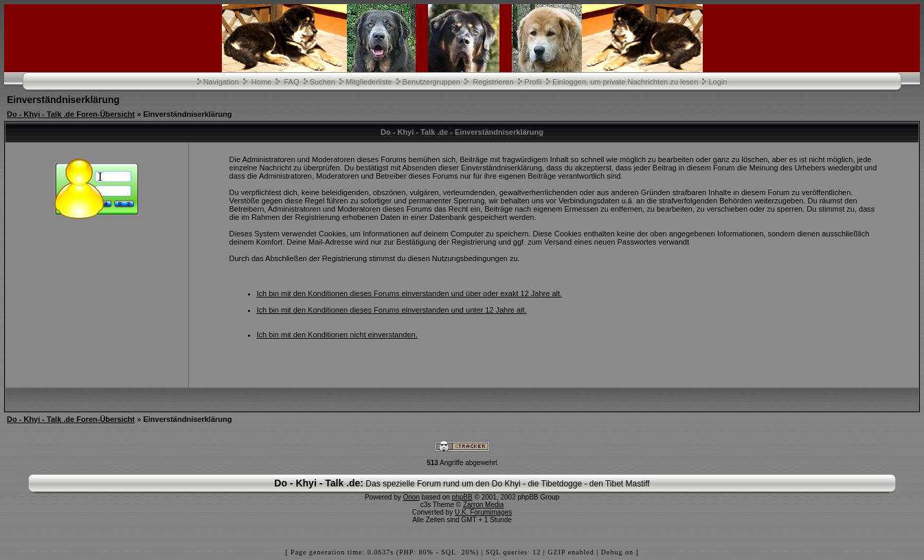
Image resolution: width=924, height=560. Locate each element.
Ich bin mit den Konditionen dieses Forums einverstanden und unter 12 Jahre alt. (392, 310)
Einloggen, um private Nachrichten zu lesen (625, 82)
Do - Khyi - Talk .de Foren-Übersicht (71, 114)
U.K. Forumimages (483, 512)
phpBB (462, 497)
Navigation (221, 82)
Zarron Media (483, 505)
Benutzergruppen (431, 82)
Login (718, 82)
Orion (412, 497)
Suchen (323, 82)
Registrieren (493, 82)
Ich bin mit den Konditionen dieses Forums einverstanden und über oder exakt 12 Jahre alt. (410, 293)
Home (261, 82)
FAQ (291, 82)
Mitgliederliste (369, 82)
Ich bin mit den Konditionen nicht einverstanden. (337, 335)
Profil (533, 82)
